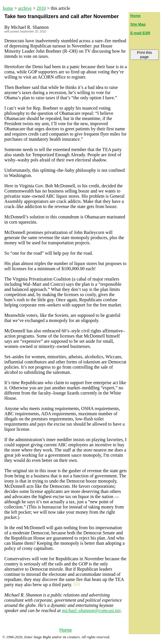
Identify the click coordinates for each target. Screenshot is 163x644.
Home (66, 630)
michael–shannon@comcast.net (91, 610)
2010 (41, 8)
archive (25, 8)
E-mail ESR (140, 33)
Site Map (138, 24)
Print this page (145, 55)
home (8, 8)
